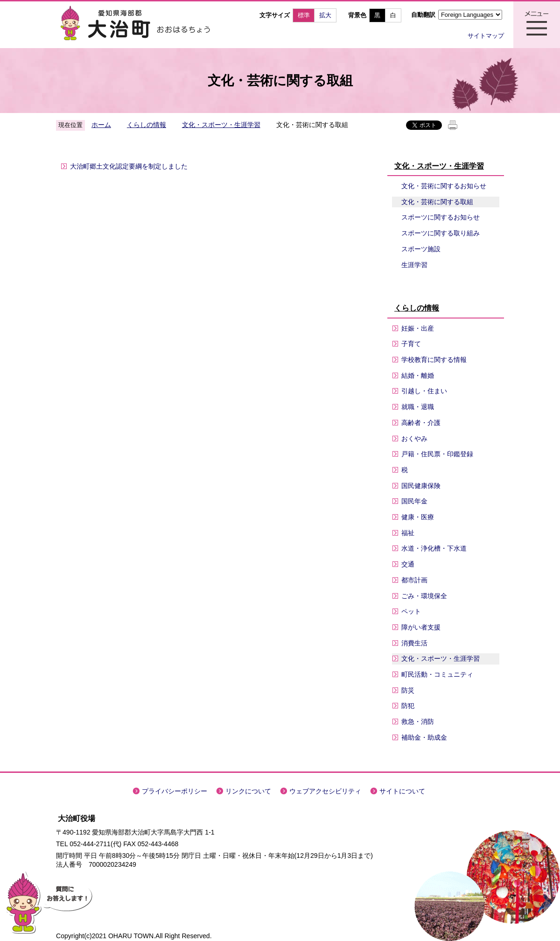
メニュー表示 (537, 25)
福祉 (408, 533)
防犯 (408, 706)
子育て (411, 344)
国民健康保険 (421, 486)
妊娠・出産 (418, 328)
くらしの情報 (147, 125)
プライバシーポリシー (175, 791)
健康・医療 (418, 517)
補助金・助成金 (424, 737)
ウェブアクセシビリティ (325, 791)
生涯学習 (414, 265)
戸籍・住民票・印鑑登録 (437, 454)
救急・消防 (418, 722)
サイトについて (402, 791)
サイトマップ (486, 36)
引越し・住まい (424, 391)
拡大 (325, 15)
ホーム (101, 125)
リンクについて (248, 791)
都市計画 (414, 580)
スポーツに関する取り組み (441, 233)
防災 (408, 690)
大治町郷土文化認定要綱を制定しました (129, 166)
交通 (408, 564)
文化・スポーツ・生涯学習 (221, 125)
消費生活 (414, 643)
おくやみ (414, 439)
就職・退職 (418, 407)
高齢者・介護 (421, 423)
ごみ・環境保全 (424, 596)
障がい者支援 (421, 627)
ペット (411, 611)
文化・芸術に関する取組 (437, 202)
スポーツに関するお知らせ (441, 217)
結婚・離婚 (418, 375)
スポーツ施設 (421, 249)
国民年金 (414, 501)
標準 (304, 15)
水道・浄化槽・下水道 (434, 548)
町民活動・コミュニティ (437, 674)
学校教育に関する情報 (434, 360)
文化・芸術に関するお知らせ (444, 186)
